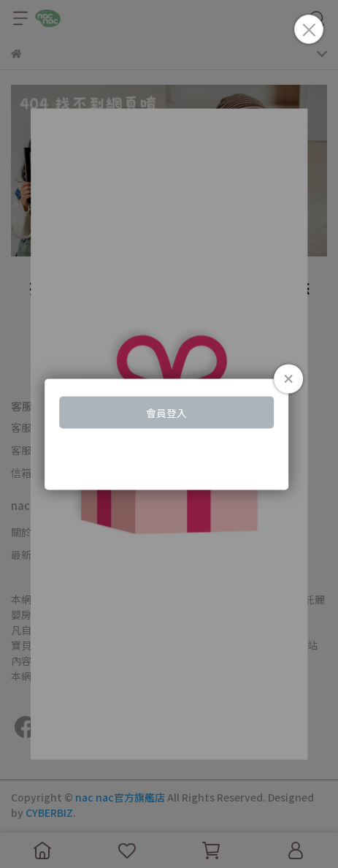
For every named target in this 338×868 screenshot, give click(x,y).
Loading (169, 434)
